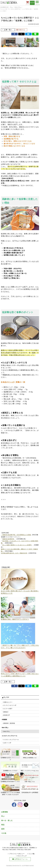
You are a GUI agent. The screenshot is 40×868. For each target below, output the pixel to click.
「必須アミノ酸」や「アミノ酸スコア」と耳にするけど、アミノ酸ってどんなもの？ (20, 646)
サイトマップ (22, 856)
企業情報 (5, 812)
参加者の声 (7, 715)
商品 (3, 825)
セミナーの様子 (8, 709)
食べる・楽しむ (7, 820)
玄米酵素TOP (5, 7)
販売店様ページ (32, 3)
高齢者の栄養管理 (8, 539)
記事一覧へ (8, 30)
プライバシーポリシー (17, 854)
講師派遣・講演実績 (9, 723)
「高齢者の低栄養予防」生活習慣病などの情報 (16, 535)
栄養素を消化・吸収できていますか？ (18, 618)
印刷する (22, 30)
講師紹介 (6, 712)
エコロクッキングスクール (11, 740)
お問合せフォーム (21, 859)
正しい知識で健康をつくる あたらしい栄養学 (17, 545)
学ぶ (12, 7)
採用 (3, 829)
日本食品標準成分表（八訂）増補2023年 (14, 553)
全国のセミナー (8, 702)
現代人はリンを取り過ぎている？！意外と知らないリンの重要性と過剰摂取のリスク (20, 674)
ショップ (27, 3)
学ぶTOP (6, 697)
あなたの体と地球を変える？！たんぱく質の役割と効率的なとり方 (20, 591)
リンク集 (32, 854)
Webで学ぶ (18, 7)
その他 (4, 833)
